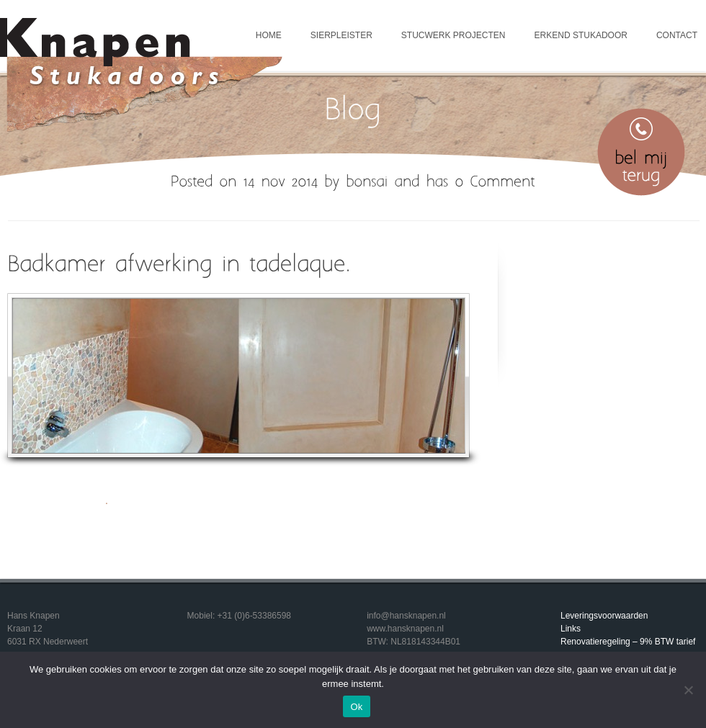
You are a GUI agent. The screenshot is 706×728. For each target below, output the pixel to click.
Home (269, 35)
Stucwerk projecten (453, 35)
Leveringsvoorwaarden (604, 616)
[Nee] (688, 690)
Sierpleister (341, 35)
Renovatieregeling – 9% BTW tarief (628, 642)
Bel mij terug (641, 152)
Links (571, 629)
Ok (356, 707)
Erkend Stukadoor (581, 35)
